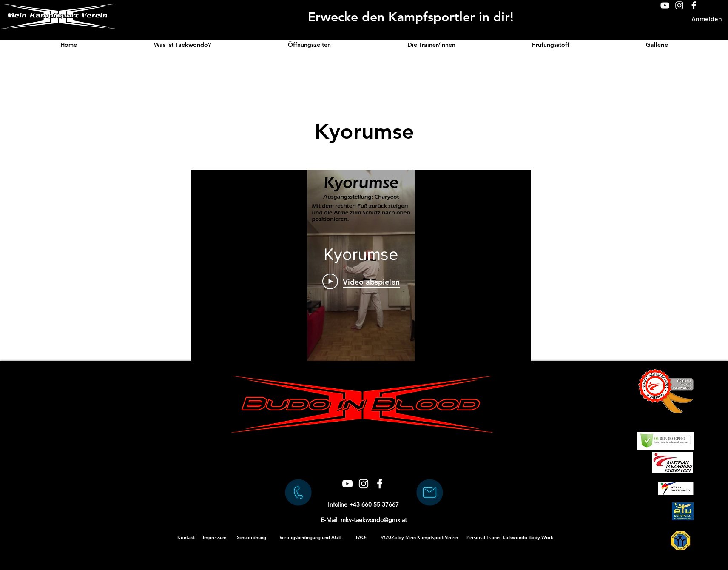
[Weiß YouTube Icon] (665, 5)
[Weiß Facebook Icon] (694, 5)
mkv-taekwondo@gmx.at (374, 520)
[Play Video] (361, 281)
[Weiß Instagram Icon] (679, 5)
